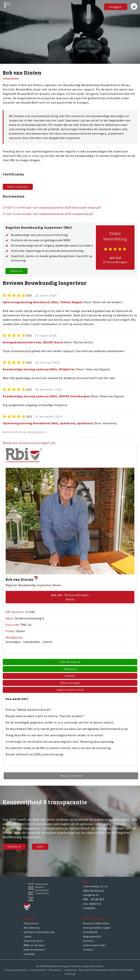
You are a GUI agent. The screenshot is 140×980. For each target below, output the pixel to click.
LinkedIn (89, 909)
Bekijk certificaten (20, 187)
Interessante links (95, 946)
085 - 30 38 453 (94, 900)
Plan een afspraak (70, 662)
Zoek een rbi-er (34, 942)
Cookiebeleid (38, 971)
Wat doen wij (32, 929)
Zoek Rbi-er (16, 848)
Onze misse (31, 924)
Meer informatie (95, 920)
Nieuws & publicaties (96, 924)
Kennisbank (91, 933)
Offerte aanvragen (70, 684)
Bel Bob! (70, 677)
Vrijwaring (71, 971)
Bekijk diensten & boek (70, 691)
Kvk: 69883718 (92, 905)
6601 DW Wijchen (94, 892)
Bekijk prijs (18, 271)
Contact (88, 951)
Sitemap (70, 975)
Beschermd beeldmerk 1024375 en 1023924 (106, 971)
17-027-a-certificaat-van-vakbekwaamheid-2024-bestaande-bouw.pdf (52, 208)
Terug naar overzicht (71, 777)
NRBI (86, 883)
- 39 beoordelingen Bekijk (70, 597)
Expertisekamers (34, 951)
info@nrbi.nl (91, 896)
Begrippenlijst (92, 938)
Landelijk (29, 955)
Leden (44, 848)
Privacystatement (16, 971)
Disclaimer (55, 971)
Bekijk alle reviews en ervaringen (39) (29, 443)
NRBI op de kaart (34, 946)
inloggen (114, 7)
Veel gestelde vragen (97, 929)
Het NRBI (30, 920)
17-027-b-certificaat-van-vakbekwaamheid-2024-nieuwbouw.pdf (48, 214)
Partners (89, 942)
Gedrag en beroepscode (39, 933)
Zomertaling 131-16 (95, 887)
